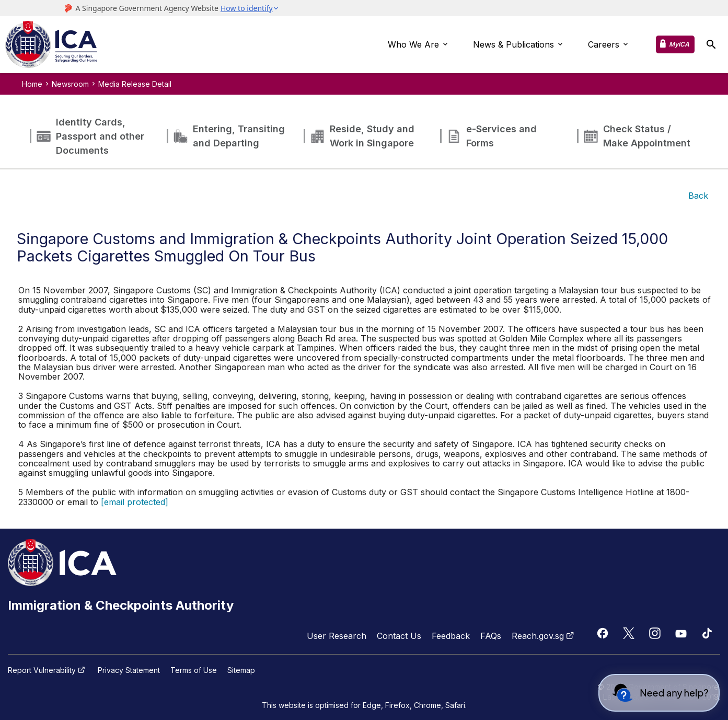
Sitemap (241, 670)
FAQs (491, 636)
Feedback (451, 636)
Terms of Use (194, 670)
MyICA (679, 44)
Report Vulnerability (48, 670)
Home (32, 84)
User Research (337, 636)
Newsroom (70, 84)
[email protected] (135, 502)
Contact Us (399, 636)
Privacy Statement (129, 670)
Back (698, 196)
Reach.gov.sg (544, 636)
